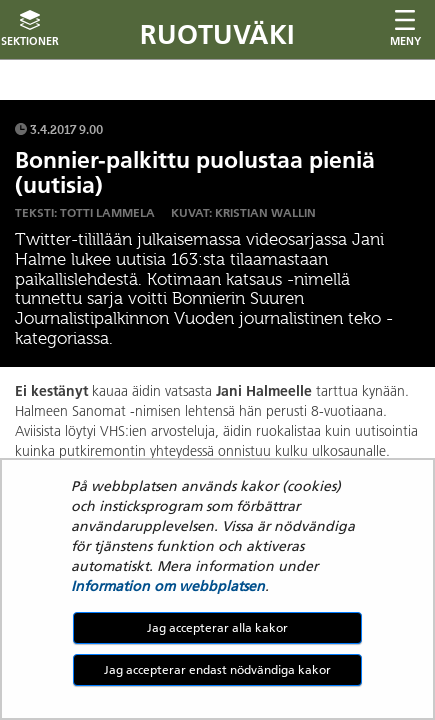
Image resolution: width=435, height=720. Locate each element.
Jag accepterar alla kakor (217, 627)
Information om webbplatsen (168, 586)
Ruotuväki (217, 34)
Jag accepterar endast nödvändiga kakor (217, 669)
